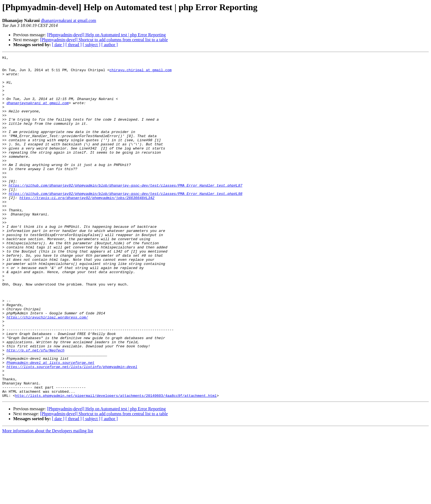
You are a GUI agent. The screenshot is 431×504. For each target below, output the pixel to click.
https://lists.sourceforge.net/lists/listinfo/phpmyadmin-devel (72, 429)
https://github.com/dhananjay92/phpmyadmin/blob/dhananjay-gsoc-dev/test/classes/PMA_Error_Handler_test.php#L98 (125, 221)
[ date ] (58, 45)
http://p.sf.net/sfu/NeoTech (36, 409)
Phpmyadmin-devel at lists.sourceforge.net (51, 424)
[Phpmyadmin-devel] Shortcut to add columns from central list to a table (104, 40)
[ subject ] (92, 45)
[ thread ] (74, 45)
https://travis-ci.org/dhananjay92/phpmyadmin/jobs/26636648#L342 (87, 226)
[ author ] (110, 45)
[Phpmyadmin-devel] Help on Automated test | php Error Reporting (106, 35)
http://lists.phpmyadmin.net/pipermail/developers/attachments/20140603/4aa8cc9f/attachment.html (116, 464)
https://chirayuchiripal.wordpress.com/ (47, 370)
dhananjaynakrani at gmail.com (68, 20)
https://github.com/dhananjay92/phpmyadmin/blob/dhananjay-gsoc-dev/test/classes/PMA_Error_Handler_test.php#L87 (125, 212)
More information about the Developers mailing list (48, 499)
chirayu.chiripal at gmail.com (140, 73)
